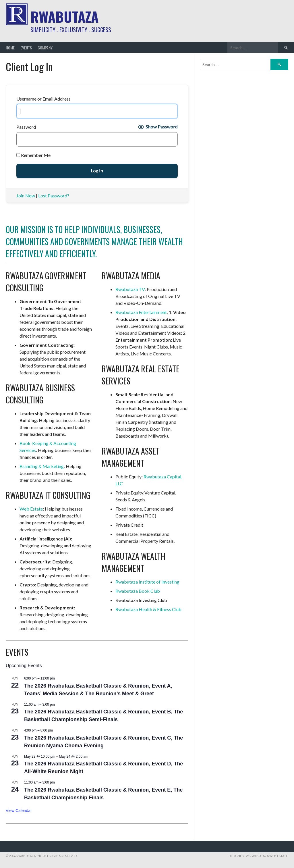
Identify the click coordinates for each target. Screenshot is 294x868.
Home (10, 48)
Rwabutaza (64, 17)
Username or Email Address (43, 99)
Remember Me (33, 155)
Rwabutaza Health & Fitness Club (148, 609)
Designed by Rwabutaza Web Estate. (258, 856)
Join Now (26, 196)
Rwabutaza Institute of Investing (147, 582)
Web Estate (31, 509)
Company (45, 48)
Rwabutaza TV (130, 289)
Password (26, 127)
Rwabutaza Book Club (138, 591)
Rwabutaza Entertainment (141, 312)
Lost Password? (54, 196)
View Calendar (19, 811)
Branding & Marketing (42, 466)
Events (26, 48)
